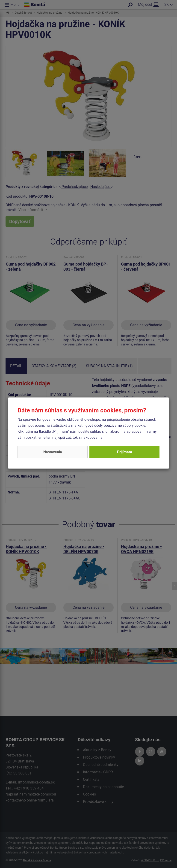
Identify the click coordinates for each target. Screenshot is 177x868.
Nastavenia (53, 452)
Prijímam (125, 452)
